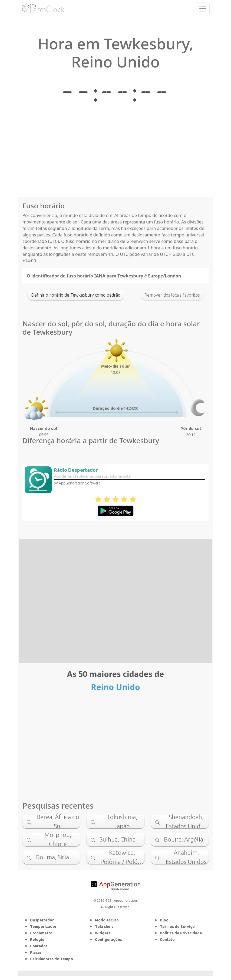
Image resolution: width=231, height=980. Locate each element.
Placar (36, 952)
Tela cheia (104, 927)
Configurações (108, 940)
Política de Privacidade (181, 933)
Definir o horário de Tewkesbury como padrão (76, 295)
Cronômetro (41, 933)
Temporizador (43, 927)
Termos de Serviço (177, 927)
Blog (164, 920)
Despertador (42, 920)
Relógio (37, 940)
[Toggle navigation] (203, 9)
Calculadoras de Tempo (52, 959)
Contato (167, 940)
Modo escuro (107, 920)
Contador (39, 946)
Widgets (103, 933)
